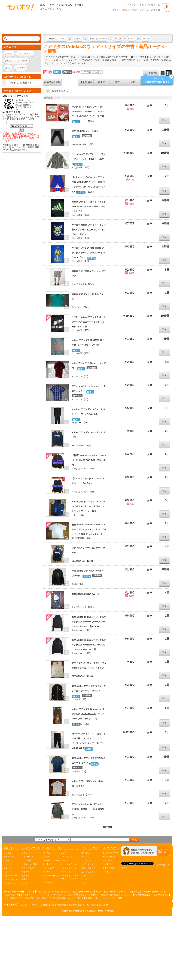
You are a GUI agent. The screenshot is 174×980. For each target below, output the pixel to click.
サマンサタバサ (10, 879)
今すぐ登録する (120, 10)
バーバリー (8, 864)
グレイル (46, 853)
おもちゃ (95, 895)
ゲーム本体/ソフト (29, 895)
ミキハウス (87, 857)
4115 (92, 469)
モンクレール (9, 883)
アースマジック (89, 876)
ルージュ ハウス (79, 469)
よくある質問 (153, 10)
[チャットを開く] (146, 851)
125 (82, 584)
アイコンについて (92, 72)
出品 (142, 5)
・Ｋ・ (75, 515)
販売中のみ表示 (60, 91)
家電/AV (104, 895)
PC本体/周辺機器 (142, 895)
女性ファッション (45, 892)
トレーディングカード (49, 895)
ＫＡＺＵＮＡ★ (79, 284)
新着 (117, 82)
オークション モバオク (20, 7)
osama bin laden (80, 144)
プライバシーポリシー (30, 905)
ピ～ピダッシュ (79, 121)
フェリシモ (47, 864)
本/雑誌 (89, 898)
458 (89, 795)
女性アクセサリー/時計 (83, 892)
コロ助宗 (76, 772)
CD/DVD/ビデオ (11, 895)
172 (91, 607)
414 (91, 284)
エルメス (7, 868)
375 (88, 538)
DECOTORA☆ (79, 561)
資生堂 (24, 879)
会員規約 (44, 905)
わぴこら (76, 307)
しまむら (46, 857)
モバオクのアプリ (110, 853)
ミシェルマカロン (69, 864)
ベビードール (88, 864)
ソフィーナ (26, 853)
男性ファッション (63, 892)
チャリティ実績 (89, 905)
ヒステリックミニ (90, 872)
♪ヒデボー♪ (77, 423)
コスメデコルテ (28, 868)
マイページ (131, 5)
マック (24, 883)
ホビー (45, 898)
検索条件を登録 (52, 82)
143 (86, 724)
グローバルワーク (50, 868)
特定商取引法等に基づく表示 (69, 905)
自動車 (155, 892)
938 (91, 121)
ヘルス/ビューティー (14, 898)
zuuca (75, 584)
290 (91, 144)
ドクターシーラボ (29, 864)
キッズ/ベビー (144, 892)
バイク (163, 892)
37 (84, 699)
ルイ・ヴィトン (10, 857)
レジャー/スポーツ (75, 898)
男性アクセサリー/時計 (106, 892)
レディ (64, 853)
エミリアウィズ (68, 857)
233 (90, 561)
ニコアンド (66, 872)
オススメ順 (86, 82)
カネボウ (25, 872)
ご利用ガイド (137, 10)
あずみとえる (78, 795)
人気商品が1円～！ (111, 857)
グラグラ (86, 853)
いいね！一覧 (153, 5)
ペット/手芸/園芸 (57, 898)
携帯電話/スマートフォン (121, 895)
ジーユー (46, 872)
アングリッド (48, 882)
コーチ (6, 860)
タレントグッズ (101, 898)
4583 (87, 215)
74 (84, 772)
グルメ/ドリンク (32, 898)
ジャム (85, 883)
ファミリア (87, 860)
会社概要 (53, 905)
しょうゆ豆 (77, 215)
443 (86, 167)
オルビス (25, 876)
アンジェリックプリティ (51, 877)
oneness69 (77, 724)
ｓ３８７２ (77, 376)
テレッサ (76, 699)
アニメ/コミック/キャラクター (75, 895)
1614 (85, 307)
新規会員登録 (108, 868)
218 (82, 515)
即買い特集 (107, 860)
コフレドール (27, 860)
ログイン (106, 872)
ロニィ (85, 879)
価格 (133, 82)
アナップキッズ (89, 868)
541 (88, 446)
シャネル (7, 853)
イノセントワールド (70, 868)
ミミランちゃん (79, 607)
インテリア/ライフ (160, 895)
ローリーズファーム (51, 860)
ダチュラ (65, 860)
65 (86, 376)
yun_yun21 (77, 167)
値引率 (101, 82)
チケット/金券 (117, 898)
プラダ (6, 872)
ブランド (30, 892)
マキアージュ (27, 857)
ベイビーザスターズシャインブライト (70, 877)
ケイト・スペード (11, 876)
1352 (87, 423)
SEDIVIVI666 (78, 446)
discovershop (78, 538)
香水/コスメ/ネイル (127, 892)
